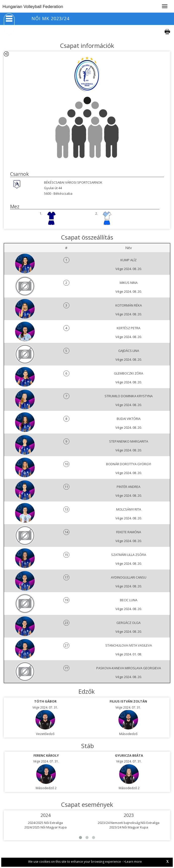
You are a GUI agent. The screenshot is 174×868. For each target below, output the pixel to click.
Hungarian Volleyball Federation (33, 7)
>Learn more (133, 862)
